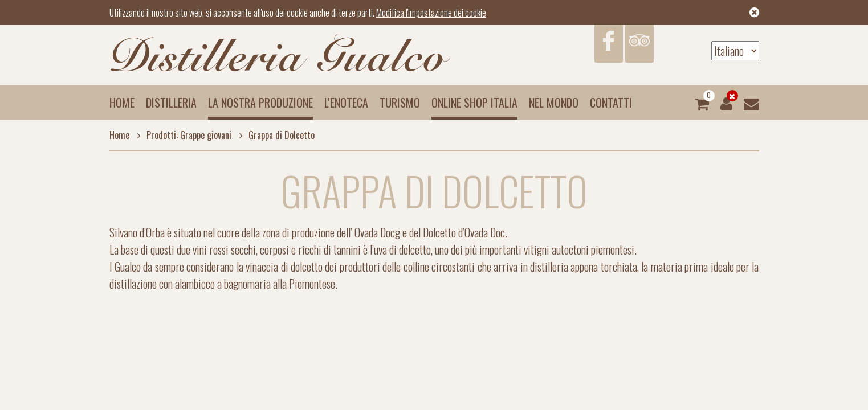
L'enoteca (346, 102)
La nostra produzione (260, 102)
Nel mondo (554, 102)
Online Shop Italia (474, 102)
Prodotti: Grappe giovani (182, 135)
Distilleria (171, 102)
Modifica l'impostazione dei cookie (431, 13)
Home (122, 102)
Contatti (611, 102)
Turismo (400, 102)
